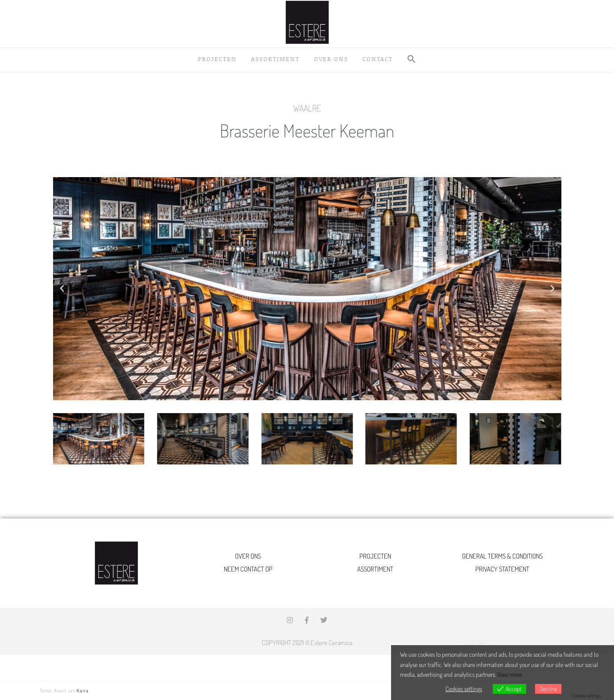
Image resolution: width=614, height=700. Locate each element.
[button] (412, 60)
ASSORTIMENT (375, 569)
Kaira (83, 691)
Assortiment (275, 59)
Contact (378, 59)
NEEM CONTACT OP (248, 569)
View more (509, 674)
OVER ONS (248, 556)
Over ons (331, 59)
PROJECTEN (375, 556)
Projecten (217, 59)
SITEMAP (476, 642)
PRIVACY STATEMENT (502, 569)
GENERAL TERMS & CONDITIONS (502, 556)
